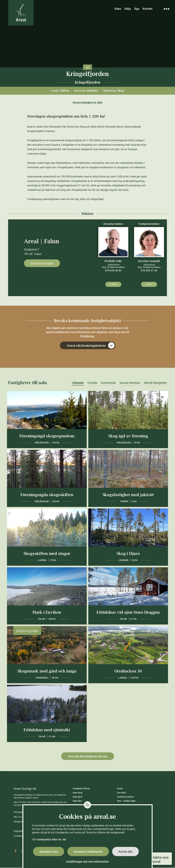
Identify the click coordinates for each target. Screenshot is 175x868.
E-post (113, 285)
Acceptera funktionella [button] (88, 852)
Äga (137, 9)
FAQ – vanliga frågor (126, 801)
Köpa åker (77, 801)
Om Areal (121, 793)
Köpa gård (77, 797)
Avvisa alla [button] (125, 852)
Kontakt (148, 9)
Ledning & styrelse (125, 797)
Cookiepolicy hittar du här (51, 839)
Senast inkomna (130, 383)
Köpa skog (77, 793)
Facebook (15, 851)
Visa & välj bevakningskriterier (91, 346)
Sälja (128, 9)
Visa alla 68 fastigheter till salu (88, 757)
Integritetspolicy (22, 831)
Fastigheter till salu (81, 789)
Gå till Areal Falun (42, 263)
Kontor (120, 789)
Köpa (118, 9)
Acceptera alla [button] (49, 852)
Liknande (78, 383)
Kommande (108, 383)
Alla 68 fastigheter (155, 383)
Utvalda (92, 383)
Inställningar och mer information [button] (87, 862)
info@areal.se (20, 822)
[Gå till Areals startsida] (21, 13)
